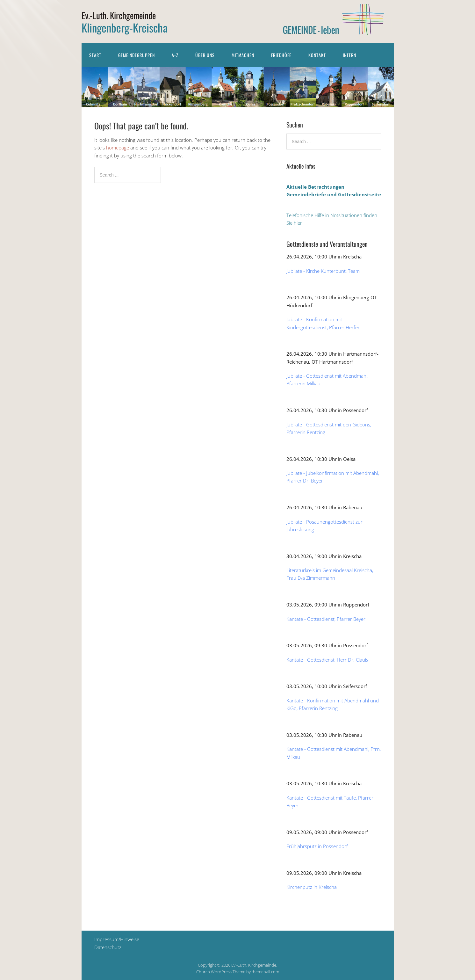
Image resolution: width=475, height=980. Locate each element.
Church (203, 972)
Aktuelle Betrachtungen (315, 187)
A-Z (175, 55)
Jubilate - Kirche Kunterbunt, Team (323, 271)
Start (95, 55)
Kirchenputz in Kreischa (312, 887)
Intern (349, 55)
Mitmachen (243, 55)
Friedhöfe (281, 55)
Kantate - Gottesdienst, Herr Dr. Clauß (327, 660)
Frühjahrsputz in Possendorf (317, 846)
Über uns (205, 55)
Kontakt (317, 55)
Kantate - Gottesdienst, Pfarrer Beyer (326, 619)
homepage (118, 148)
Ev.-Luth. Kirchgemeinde (119, 15)
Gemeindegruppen (137, 55)
